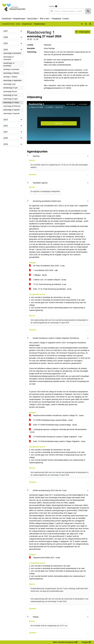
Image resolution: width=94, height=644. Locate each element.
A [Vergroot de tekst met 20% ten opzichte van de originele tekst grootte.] (86, 24)
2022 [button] (6, 126)
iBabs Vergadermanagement (65, 642)
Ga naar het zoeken (0, 2)
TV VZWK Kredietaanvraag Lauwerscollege (51, 420)
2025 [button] (6, 43)
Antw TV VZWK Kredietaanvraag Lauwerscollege (53, 425)
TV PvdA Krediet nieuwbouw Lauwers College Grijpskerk (56, 437)
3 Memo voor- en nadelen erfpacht (48, 280)
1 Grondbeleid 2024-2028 (44, 270)
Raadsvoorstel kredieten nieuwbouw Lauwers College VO (57, 415)
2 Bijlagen (38, 275)
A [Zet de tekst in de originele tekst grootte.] (82, 24)
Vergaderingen (19, 19)
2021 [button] (6, 132)
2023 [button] (6, 120)
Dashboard (7, 19)
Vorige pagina (83, 32)
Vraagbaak (56, 19)
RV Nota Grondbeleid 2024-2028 (47, 266)
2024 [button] (6, 50)
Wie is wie (44, 19)
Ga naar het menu (1, 2)
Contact (66, 19)
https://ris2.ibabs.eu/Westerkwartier (57, 65)
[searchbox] (66, 11)
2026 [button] (6, 37)
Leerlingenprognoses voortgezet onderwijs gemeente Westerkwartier (58, 431)
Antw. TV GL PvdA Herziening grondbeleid (51, 289)
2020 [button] (6, 138)
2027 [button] (6, 31)
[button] (88, 11)
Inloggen (86, 642)
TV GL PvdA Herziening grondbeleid (48, 284)
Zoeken (52, 6)
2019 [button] (6, 144)
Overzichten (32, 19)
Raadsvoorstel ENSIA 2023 (45, 558)
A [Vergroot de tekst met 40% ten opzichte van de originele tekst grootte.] (90, 24)
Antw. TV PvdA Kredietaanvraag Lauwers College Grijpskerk (58, 441)
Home (18, 24)
